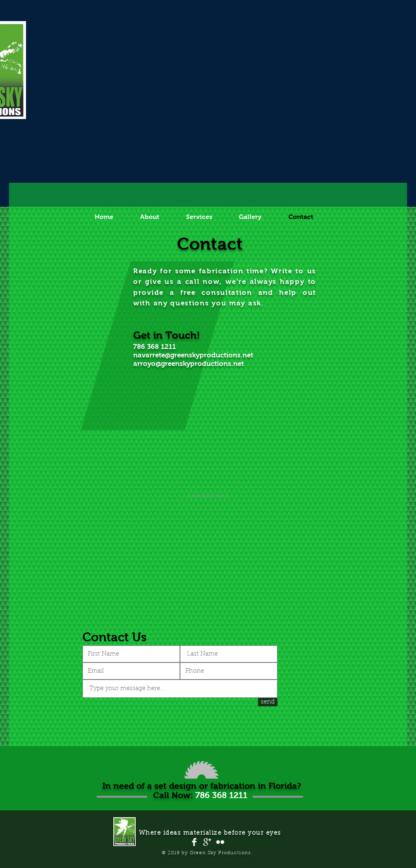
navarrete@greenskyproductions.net (193, 355)
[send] (268, 702)
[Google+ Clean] (207, 842)
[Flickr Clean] (220, 842)
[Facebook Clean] (194, 842)
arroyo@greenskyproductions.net (188, 364)
